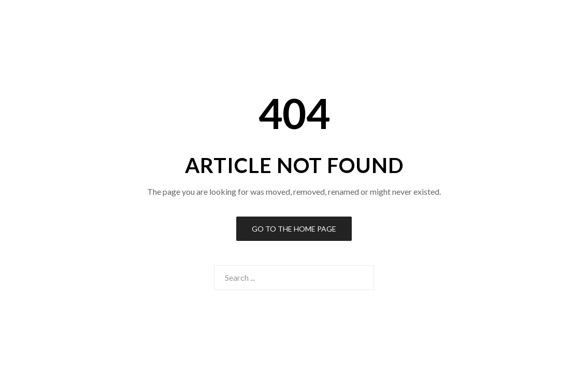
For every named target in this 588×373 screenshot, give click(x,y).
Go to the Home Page (294, 229)
